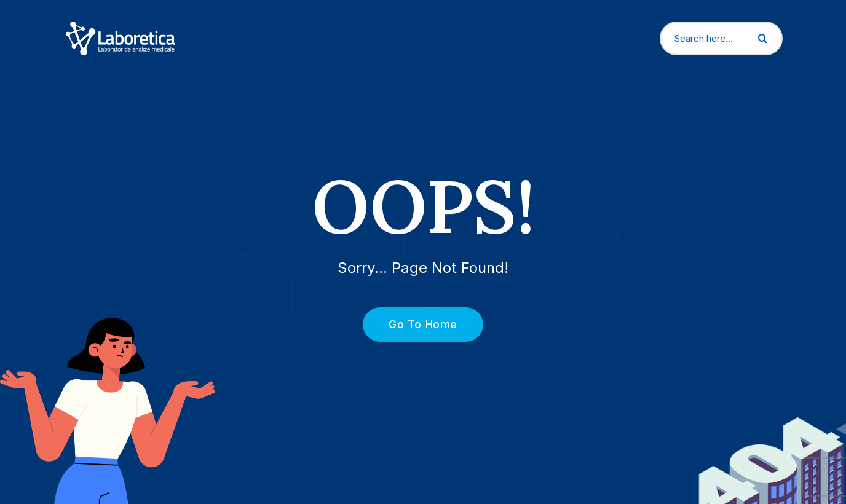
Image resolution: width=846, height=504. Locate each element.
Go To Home (416, 324)
